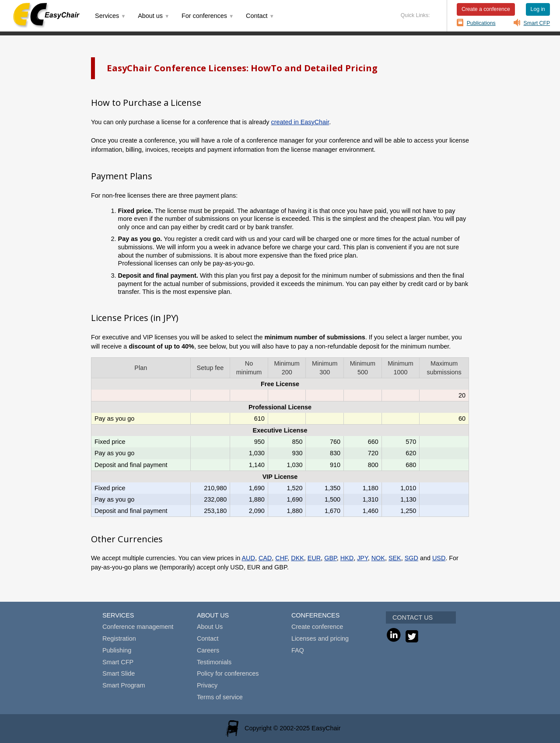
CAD (265, 558)
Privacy (207, 685)
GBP (331, 558)
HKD (347, 558)
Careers (208, 650)
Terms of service (220, 697)
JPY (362, 558)
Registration (119, 638)
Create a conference (486, 9)
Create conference (317, 627)
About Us (210, 627)
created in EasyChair (300, 122)
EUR (314, 558)
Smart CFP (537, 23)
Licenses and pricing (320, 638)
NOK (378, 558)
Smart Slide (119, 673)
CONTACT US (413, 617)
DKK (297, 558)
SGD (411, 558)
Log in (538, 9)
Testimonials (214, 662)
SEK (395, 558)
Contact (208, 638)
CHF (281, 558)
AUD (248, 558)
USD (439, 558)
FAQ (298, 650)
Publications (481, 23)
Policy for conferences (228, 673)
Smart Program (124, 685)
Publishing (117, 650)
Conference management (138, 627)
